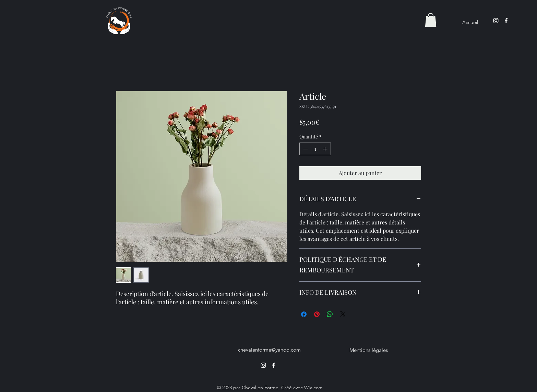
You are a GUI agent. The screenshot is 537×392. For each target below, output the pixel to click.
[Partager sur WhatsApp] (330, 314)
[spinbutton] (315, 149)
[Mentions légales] (369, 350)
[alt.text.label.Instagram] (496, 21)
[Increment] (326, 149)
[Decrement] (305, 149)
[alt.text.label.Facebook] (506, 21)
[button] (431, 20)
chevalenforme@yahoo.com (269, 350)
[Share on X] (343, 314)
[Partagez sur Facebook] (304, 314)
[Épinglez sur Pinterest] (317, 314)
